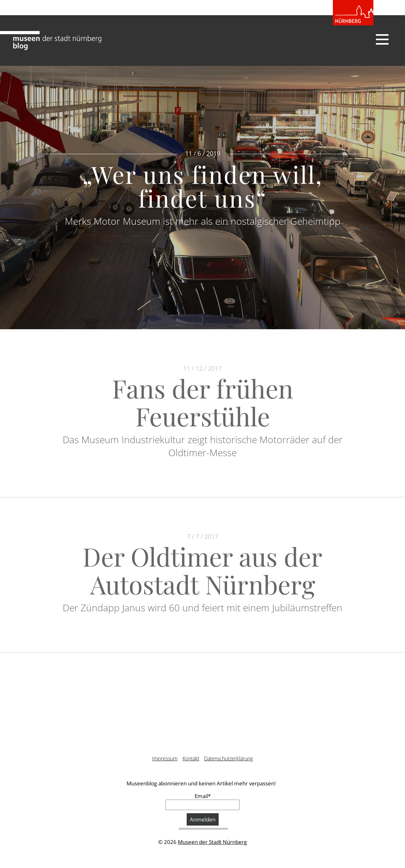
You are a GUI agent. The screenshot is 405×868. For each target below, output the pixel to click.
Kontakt (191, 758)
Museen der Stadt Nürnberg (212, 842)
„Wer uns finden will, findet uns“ (202, 186)
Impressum (165, 758)
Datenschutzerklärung (228, 758)
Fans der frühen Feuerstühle (203, 402)
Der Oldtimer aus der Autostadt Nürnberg (202, 570)
